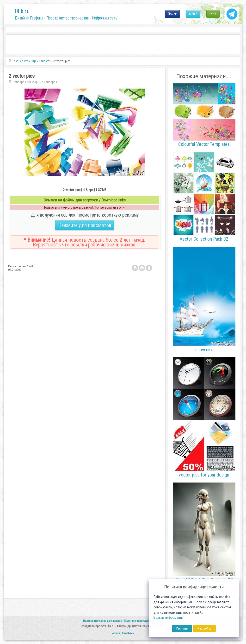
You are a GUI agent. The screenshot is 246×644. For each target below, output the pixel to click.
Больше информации (169, 618)
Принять (182, 628)
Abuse (116, 633)
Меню (193, 14)
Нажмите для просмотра (85, 225)
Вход (213, 14)
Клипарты (19, 82)
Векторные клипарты (43, 82)
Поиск (172, 14)
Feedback (128, 633)
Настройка (204, 628)
